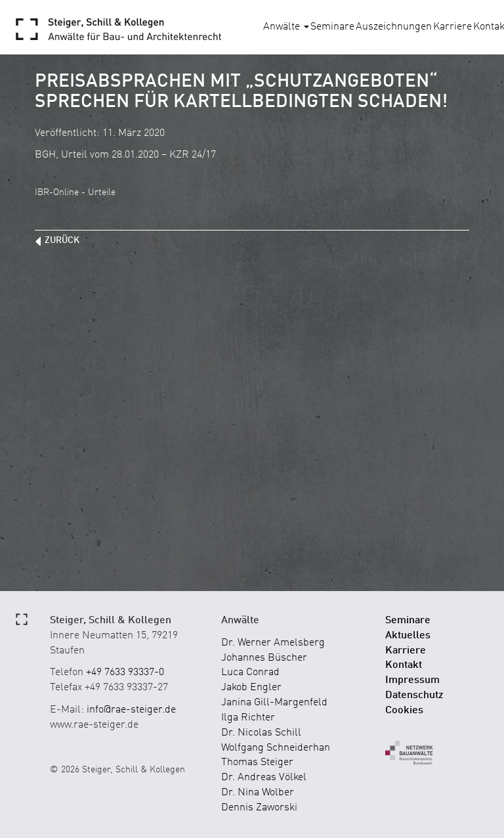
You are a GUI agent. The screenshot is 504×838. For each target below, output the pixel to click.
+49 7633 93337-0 (125, 673)
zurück (62, 240)
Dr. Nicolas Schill (261, 733)
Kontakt (404, 665)
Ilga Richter (248, 718)
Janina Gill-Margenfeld (274, 703)
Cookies (404, 711)
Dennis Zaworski (259, 808)
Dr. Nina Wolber (258, 793)
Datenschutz (414, 695)
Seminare (332, 27)
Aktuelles (408, 636)
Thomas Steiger (257, 762)
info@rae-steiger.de (131, 710)
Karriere (452, 27)
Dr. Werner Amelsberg (273, 643)
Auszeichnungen (394, 27)
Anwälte (286, 27)
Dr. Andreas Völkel (264, 778)
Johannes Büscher (264, 658)
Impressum (412, 680)
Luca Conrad (250, 673)
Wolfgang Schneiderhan (276, 748)
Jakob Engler (251, 688)
